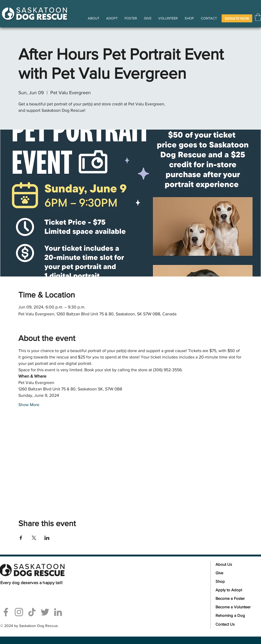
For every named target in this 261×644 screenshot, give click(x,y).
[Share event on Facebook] (21, 538)
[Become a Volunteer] (235, 607)
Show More (29, 405)
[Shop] (235, 581)
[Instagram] (19, 612)
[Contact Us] (235, 624)
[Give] (235, 573)
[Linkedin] (58, 612)
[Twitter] (45, 612)
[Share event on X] (34, 538)
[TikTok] (32, 612)
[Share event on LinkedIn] (47, 538)
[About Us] (235, 564)
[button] (237, 18)
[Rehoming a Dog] (235, 616)
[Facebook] (6, 612)
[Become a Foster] (235, 598)
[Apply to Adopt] (235, 590)
